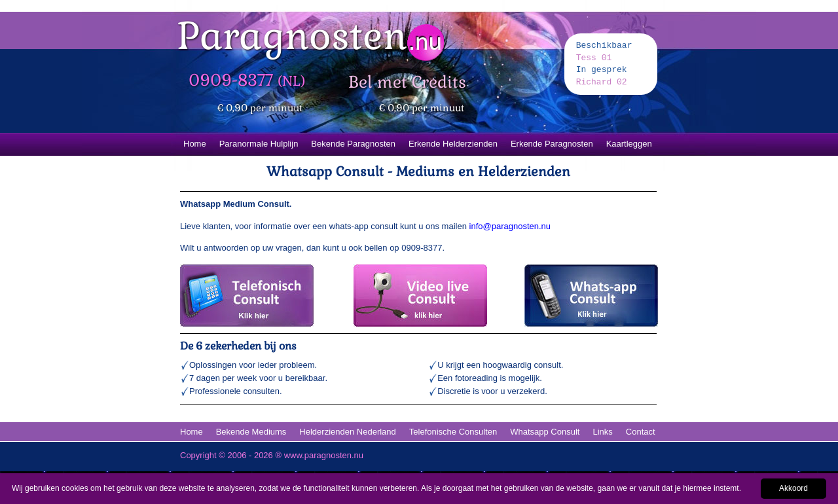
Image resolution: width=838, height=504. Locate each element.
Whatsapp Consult (545, 432)
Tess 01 (594, 58)
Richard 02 (602, 82)
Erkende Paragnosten (552, 144)
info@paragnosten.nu (510, 226)
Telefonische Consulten (453, 432)
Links (602, 432)
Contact (641, 432)
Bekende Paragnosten (353, 144)
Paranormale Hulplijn (259, 144)
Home (195, 144)
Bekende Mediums (251, 432)
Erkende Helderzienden (453, 144)
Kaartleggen (629, 144)
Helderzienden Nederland (347, 432)
